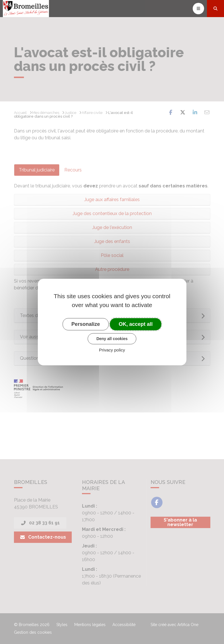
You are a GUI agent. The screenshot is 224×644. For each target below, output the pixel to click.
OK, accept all (136, 324)
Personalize (86, 324)
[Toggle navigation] (198, 9)
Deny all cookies (112, 339)
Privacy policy (112, 350)
